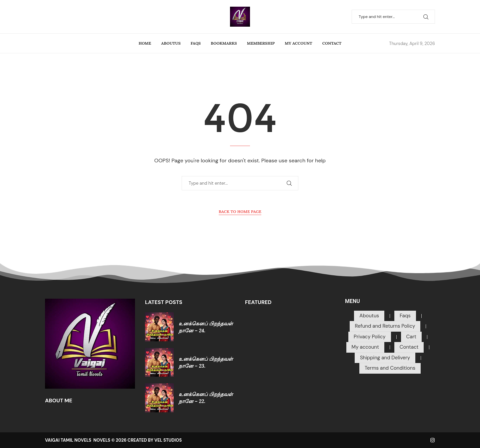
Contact (332, 43)
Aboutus (171, 43)
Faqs (196, 43)
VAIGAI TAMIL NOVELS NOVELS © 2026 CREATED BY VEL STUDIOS (113, 440)
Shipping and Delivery (385, 358)
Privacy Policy (369, 337)
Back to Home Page (240, 211)
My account (298, 43)
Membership (261, 43)
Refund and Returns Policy (385, 326)
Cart (411, 337)
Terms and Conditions (390, 368)
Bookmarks (224, 43)
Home (145, 43)
